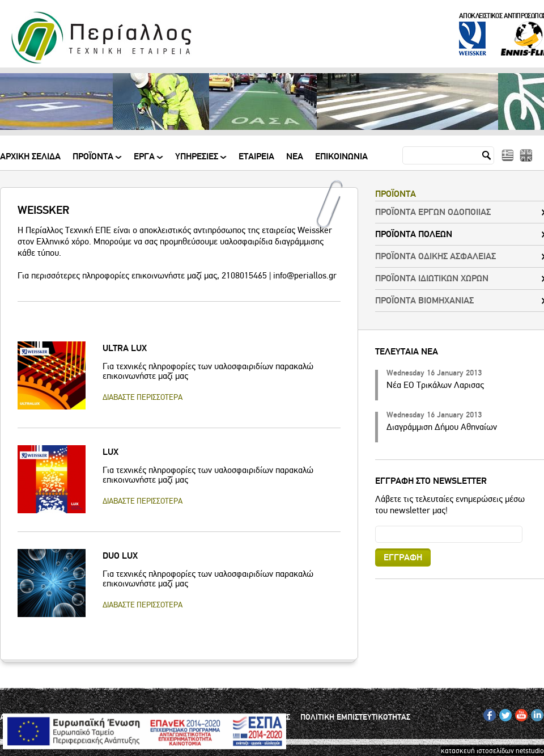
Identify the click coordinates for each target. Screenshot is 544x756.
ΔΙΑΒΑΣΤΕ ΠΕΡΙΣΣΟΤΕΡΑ (143, 397)
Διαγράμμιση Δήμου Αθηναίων (442, 427)
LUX (110, 452)
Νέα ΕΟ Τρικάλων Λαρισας (435, 385)
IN (534, 713)
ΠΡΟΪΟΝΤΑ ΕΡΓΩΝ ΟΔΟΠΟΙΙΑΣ (433, 212)
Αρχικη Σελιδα (30, 157)
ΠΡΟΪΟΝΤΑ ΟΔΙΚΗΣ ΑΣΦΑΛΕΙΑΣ (435, 256)
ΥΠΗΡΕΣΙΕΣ (197, 161)
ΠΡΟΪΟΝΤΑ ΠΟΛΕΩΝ (414, 234)
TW (504, 713)
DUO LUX (120, 556)
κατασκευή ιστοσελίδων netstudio (492, 751)
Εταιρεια (256, 157)
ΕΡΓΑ (145, 161)
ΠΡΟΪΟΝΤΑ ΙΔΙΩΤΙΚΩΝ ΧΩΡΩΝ (432, 278)
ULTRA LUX (125, 348)
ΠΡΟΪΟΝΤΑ (94, 161)
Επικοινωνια (341, 157)
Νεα (295, 157)
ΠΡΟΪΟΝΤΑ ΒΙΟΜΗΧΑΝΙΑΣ (424, 301)
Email (375, 525)
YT (519, 713)
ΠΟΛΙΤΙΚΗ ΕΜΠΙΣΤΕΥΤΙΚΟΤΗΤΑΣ (355, 717)
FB (488, 713)
